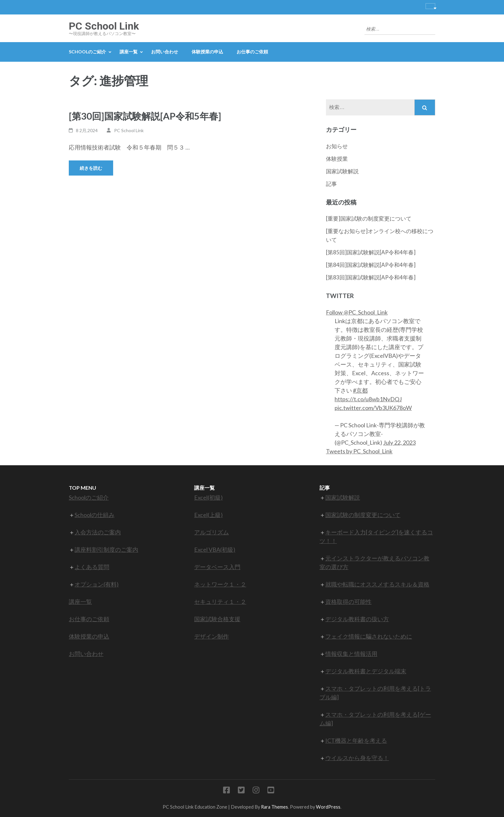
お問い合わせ (165, 52)
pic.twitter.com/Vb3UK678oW (373, 408)
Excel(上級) (208, 515)
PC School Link (104, 26)
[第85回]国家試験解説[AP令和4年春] (371, 252)
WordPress (328, 807)
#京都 (360, 390)
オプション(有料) (97, 584)
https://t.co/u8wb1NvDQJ (368, 399)
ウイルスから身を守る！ (357, 758)
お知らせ (337, 146)
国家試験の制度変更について (363, 515)
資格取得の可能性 (348, 602)
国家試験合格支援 (217, 619)
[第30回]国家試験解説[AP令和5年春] (145, 116)
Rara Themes (274, 807)
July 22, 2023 (399, 442)
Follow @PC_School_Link (357, 312)
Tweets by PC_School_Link (359, 451)
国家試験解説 (342, 171)
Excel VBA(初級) (215, 549)
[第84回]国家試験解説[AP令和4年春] (371, 265)
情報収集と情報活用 (351, 654)
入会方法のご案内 (98, 532)
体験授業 (337, 159)
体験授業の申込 (207, 52)
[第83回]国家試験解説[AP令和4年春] (371, 277)
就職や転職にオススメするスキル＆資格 (377, 584)
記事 (331, 184)
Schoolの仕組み (94, 515)
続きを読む (91, 168)
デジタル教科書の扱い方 (357, 619)
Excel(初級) (208, 497)
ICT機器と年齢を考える (356, 740)
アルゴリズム (212, 532)
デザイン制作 (212, 636)
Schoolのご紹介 (87, 52)
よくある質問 (92, 567)
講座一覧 (129, 52)
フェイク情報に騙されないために (369, 636)
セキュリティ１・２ (220, 602)
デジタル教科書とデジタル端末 (366, 671)
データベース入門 (217, 567)
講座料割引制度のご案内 (106, 549)
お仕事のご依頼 (252, 52)
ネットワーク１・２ (220, 584)
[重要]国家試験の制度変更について (369, 218)
